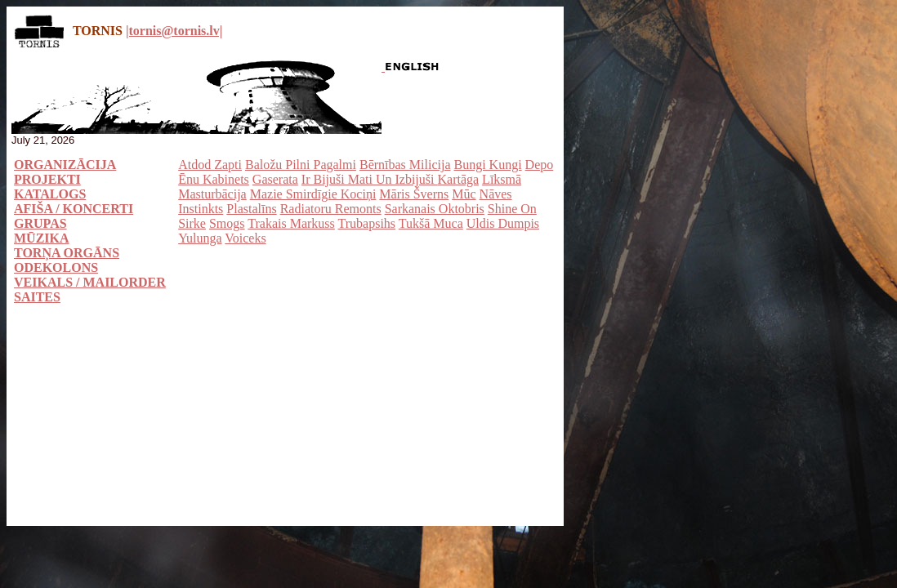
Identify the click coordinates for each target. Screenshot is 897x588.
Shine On (512, 209)
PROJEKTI (47, 179)
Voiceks (245, 238)
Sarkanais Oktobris (435, 209)
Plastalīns (251, 209)
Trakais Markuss (291, 223)
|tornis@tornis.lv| (174, 31)
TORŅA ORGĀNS (67, 253)
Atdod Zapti (210, 165)
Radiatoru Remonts (331, 209)
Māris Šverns (414, 194)
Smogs (227, 223)
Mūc (464, 194)
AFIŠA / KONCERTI (74, 209)
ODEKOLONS (56, 267)
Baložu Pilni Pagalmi (301, 165)
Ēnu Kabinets (214, 179)
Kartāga (458, 179)
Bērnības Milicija (405, 165)
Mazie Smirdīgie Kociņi (313, 194)
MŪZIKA (42, 238)
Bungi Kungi (487, 165)
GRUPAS (40, 223)
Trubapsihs (367, 223)
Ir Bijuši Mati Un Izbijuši (370, 179)
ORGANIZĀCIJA (65, 165)
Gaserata (275, 179)
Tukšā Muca (431, 223)
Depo (540, 165)
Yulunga (200, 238)
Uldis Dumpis (503, 223)
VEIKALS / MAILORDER (90, 282)
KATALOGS (50, 194)
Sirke (192, 223)
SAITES (37, 297)
